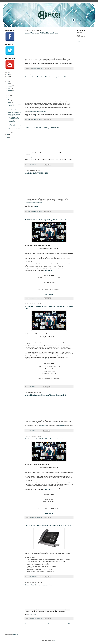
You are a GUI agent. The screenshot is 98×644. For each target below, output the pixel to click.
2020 (8, 134)
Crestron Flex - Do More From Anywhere (39, 585)
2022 (8, 82)
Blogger (54, 640)
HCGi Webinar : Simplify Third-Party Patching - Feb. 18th (44, 439)
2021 (8, 83)
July (9, 94)
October (9, 89)
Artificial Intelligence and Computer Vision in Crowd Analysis (45, 395)
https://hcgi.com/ (43, 426)
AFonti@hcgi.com (49, 270)
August (9, 92)
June (9, 96)
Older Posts (71, 624)
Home (49, 624)
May (9, 97)
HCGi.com (36, 65)
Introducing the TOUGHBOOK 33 (36, 173)
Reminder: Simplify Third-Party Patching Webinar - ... (14, 115)
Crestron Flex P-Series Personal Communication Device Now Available (48, 525)
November (10, 87)
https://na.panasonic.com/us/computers (33, 202)
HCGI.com (79, 42)
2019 (8, 136)
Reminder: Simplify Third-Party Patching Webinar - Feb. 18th (45, 220)
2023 (8, 80)
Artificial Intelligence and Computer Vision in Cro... (13, 121)
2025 (8, 76)
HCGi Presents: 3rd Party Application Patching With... (14, 118)
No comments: (39, 69)
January (9, 132)
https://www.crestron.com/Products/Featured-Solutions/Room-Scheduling (46, 157)
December (10, 85)
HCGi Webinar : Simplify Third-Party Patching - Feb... (14, 124)
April (9, 99)
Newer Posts (28, 624)
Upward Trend (16, 635)
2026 (8, 75)
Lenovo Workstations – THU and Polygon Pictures (41, 33)
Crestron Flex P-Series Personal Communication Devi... (14, 126)
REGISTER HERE (49, 294)
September (10, 90)
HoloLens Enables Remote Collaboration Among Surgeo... (14, 108)
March (9, 101)
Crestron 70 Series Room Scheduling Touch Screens (42, 128)
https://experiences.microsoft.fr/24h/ (38, 112)
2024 (8, 78)
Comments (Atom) (34, 626)
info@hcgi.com (61, 426)
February (10, 103)
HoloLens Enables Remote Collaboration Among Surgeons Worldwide (48, 77)
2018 (8, 138)
